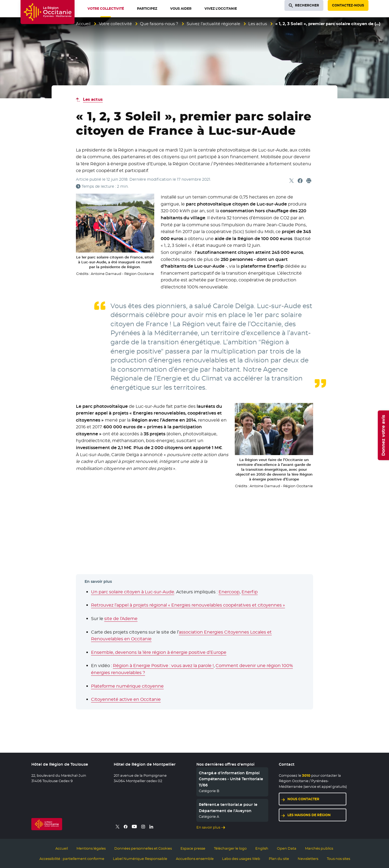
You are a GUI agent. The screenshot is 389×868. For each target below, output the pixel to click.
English (262, 848)
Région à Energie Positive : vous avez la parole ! (163, 666)
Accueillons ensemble (195, 859)
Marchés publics (319, 848)
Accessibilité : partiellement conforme (72, 859)
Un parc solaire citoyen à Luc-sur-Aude (133, 592)
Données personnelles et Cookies (143, 848)
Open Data (287, 848)
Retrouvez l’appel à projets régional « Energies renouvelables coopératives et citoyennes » (188, 605)
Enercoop (229, 592)
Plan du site (279, 859)
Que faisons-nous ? (159, 24)
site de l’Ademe (121, 619)
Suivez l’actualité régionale (213, 24)
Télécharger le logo (230, 848)
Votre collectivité (115, 24)
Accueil (83, 24)
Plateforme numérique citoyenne (127, 686)
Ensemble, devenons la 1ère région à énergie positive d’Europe (159, 652)
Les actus (258, 24)
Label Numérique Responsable (140, 859)
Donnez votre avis (383, 435)
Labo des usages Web (241, 859)
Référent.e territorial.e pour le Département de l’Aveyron (228, 808)
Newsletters (308, 859)
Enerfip (250, 592)
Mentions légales (91, 848)
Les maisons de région (309, 815)
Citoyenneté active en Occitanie (126, 699)
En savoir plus (208, 827)
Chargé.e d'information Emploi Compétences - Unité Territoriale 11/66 (231, 779)
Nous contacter (303, 799)
